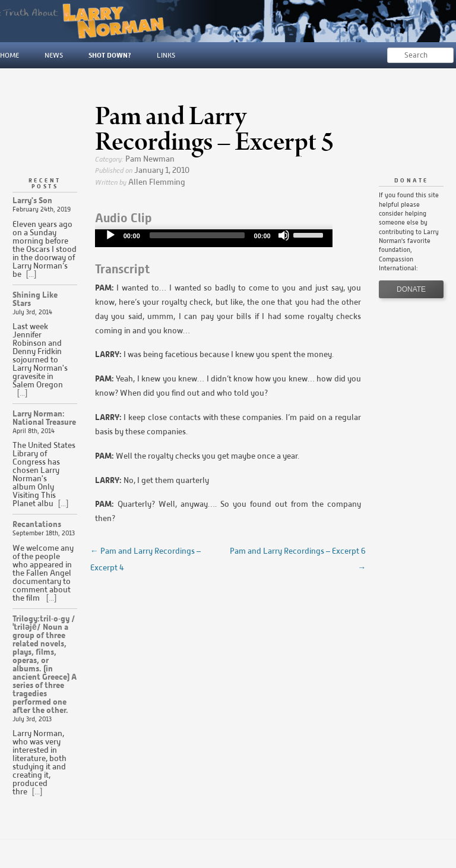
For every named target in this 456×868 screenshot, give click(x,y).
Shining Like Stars (35, 299)
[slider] (197, 235)
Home (9, 55)
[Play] (110, 235)
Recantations (37, 524)
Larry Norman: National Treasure (44, 418)
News (54, 55)
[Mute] (284, 235)
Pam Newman (150, 159)
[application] (214, 238)
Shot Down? (110, 55)
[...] (30, 274)
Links (166, 55)
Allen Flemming (157, 182)
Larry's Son (32, 201)
